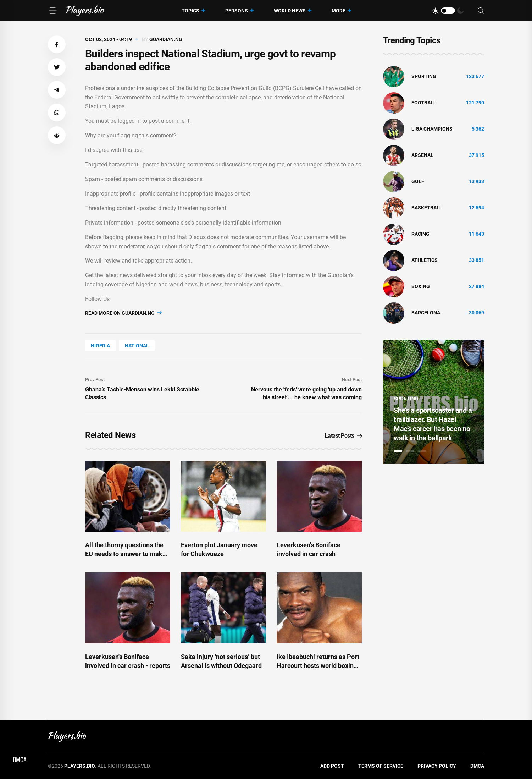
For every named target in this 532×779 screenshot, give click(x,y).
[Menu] (52, 11)
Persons (237, 11)
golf (418, 181)
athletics (425, 260)
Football (424, 103)
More (339, 11)
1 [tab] (398, 451)
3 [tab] (422, 451)
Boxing (421, 286)
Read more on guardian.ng (123, 313)
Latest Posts (343, 436)
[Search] (481, 11)
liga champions (432, 129)
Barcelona (426, 313)
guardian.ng (166, 39)
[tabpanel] (434, 402)
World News (290, 11)
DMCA (477, 766)
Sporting (424, 76)
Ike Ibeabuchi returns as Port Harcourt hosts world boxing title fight (318, 666)
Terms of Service (381, 766)
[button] (57, 44)
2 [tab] (410, 451)
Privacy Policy (437, 766)
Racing (420, 234)
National (137, 346)
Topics (190, 11)
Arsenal (422, 155)
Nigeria (100, 346)
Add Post (332, 766)
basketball (427, 208)
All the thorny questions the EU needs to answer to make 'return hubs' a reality (126, 554)
